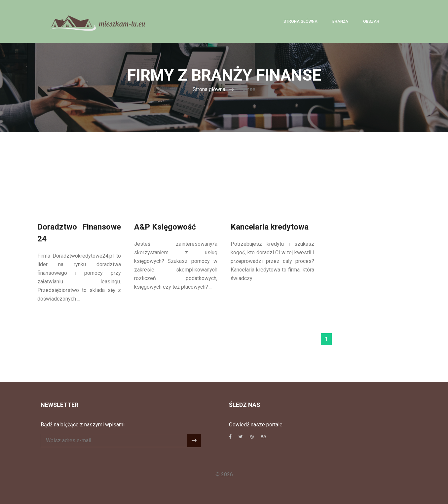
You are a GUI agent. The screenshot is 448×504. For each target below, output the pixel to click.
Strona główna (300, 21)
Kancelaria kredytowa (270, 227)
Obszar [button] (371, 21)
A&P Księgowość (165, 227)
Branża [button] (340, 21)
